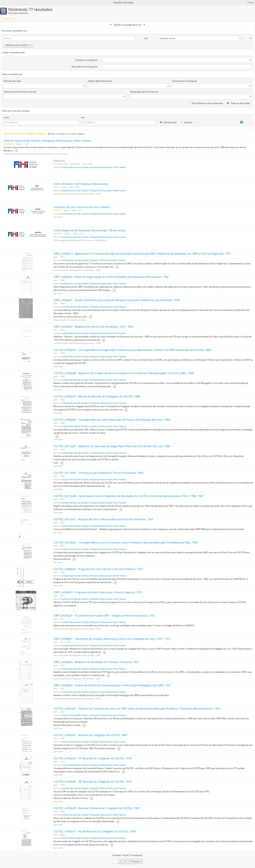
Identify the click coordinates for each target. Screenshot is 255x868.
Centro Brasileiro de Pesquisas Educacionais (81, 184)
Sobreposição (168, 122)
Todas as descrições (238, 103)
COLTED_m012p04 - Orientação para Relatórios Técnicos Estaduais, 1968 (98, 473)
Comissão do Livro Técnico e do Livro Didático (82, 207)
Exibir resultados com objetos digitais (66, 134)
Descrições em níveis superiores (206, 103)
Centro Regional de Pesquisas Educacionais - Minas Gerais (90, 230)
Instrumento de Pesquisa (184, 81)
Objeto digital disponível (100, 81)
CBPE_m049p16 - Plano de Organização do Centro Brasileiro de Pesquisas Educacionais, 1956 (111, 277)
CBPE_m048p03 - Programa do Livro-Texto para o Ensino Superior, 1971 (98, 592)
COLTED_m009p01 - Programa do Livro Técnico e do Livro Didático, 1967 (98, 569)
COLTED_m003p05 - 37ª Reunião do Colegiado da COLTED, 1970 (93, 758)
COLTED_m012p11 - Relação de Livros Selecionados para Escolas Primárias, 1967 (103, 519)
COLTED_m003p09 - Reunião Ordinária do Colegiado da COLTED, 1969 (96, 808)
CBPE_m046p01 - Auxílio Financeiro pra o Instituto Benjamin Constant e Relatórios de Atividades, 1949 (116, 300)
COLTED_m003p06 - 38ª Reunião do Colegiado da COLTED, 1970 (93, 782)
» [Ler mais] (16, 151)
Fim (83, 118)
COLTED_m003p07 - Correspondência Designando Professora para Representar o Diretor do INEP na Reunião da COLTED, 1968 (132, 350)
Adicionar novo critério (18, 45)
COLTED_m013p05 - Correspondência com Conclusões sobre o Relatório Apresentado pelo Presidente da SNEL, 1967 (126, 542)
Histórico (59, 161)
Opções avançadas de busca (128, 25)
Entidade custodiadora (87, 60)
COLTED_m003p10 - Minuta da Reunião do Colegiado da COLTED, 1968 (97, 396)
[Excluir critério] (246, 38)
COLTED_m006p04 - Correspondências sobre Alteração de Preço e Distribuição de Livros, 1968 (112, 420)
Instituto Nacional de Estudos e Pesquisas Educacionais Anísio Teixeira (47, 141)
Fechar (251, 2)
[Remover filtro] (13, 18)
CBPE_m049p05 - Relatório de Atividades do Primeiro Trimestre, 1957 (96, 662)
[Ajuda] (238, 122)
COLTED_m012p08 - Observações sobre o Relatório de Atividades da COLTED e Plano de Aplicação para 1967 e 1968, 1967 (128, 496)
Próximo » (135, 861)
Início (6, 118)
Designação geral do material (144, 92)
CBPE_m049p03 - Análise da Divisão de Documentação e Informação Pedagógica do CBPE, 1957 (112, 685)
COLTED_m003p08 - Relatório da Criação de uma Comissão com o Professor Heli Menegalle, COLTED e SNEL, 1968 (124, 373)
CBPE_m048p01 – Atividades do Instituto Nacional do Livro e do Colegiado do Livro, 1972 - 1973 (112, 639)
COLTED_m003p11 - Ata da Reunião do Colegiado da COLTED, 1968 (94, 831)
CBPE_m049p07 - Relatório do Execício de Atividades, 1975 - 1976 (93, 327)
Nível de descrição (12, 81)
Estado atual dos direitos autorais (20, 92)
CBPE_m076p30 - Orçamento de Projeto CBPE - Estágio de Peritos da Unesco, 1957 (104, 616)
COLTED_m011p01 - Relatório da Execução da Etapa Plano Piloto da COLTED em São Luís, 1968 (112, 446)
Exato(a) (186, 122)
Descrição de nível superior (85, 67)
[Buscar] (69, 38)
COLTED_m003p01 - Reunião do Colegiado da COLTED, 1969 (90, 735)
